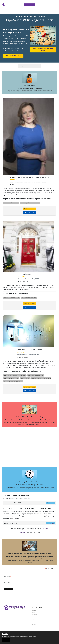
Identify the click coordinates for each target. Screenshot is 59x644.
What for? (35, 636)
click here (45, 529)
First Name (7, 577)
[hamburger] (55, 5)
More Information (30, 212)
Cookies (5, 634)
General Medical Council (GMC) (11, 203)
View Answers (50, 503)
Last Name (7, 583)
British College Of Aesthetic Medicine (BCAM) (15, 375)
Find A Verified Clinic (13, 56)
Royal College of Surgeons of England (30, 203)
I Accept (6, 640)
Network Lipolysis (25, 378)
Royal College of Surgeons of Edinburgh (41, 378)
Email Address (8, 570)
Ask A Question (29, 5)
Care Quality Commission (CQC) (12, 298)
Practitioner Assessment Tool (43, 49)
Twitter (33, 612)
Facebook (34, 615)
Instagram (34, 610)
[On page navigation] (29, 66)
